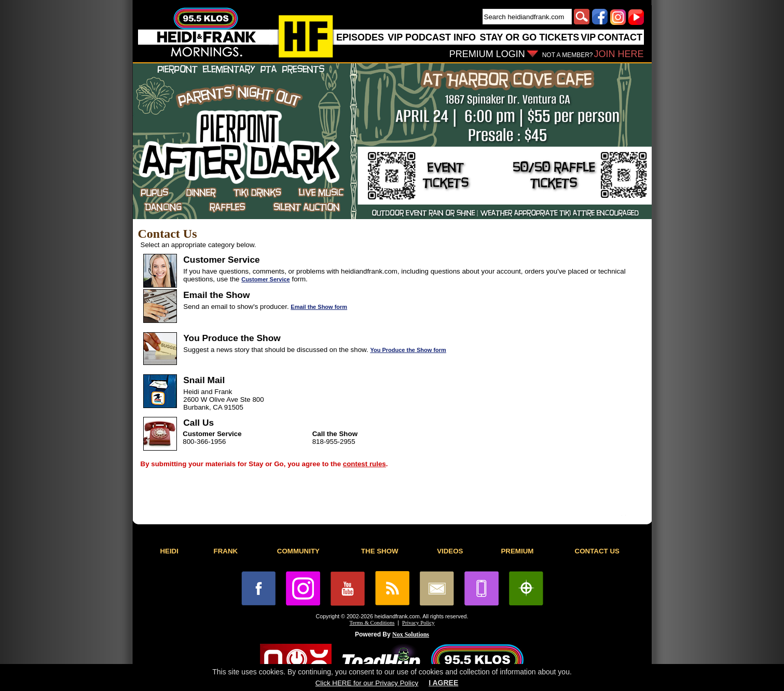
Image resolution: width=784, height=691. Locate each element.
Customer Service (266, 279)
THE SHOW (380, 551)
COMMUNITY (298, 551)
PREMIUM (517, 551)
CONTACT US (597, 551)
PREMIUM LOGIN (487, 54)
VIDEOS (450, 551)
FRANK (226, 551)
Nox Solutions (411, 634)
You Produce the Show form (408, 350)
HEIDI (169, 551)
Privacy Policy (418, 623)
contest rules (365, 464)
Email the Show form (319, 307)
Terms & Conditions (372, 623)
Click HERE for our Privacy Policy (367, 683)
